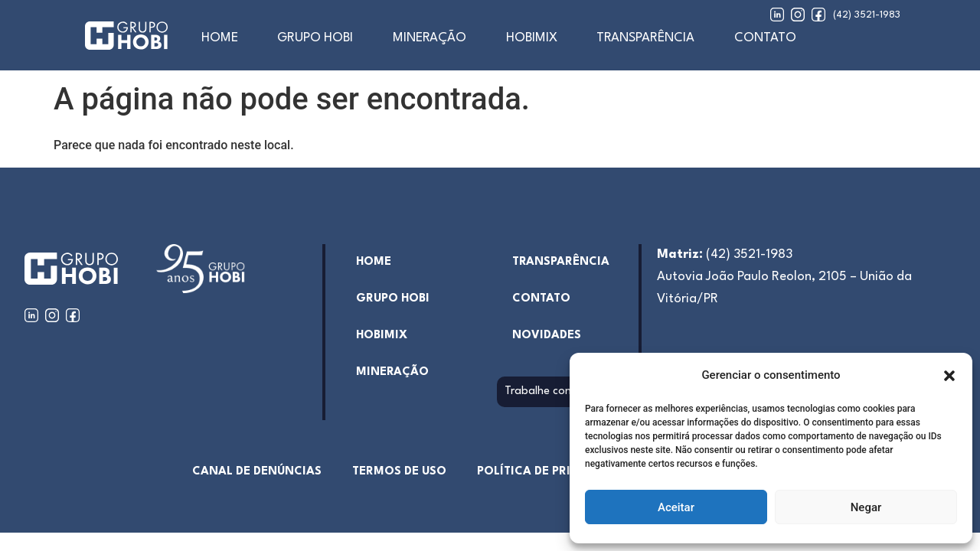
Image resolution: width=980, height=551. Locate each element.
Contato (765, 38)
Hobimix (532, 38)
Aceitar (676, 507)
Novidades (547, 336)
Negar (866, 507)
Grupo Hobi (315, 38)
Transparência (645, 38)
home (220, 38)
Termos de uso (399, 472)
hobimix (382, 336)
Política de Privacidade (553, 472)
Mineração (430, 38)
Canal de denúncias (257, 472)
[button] (949, 376)
